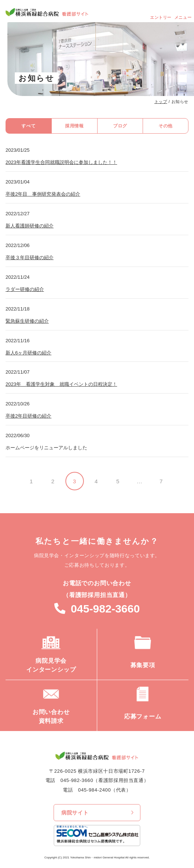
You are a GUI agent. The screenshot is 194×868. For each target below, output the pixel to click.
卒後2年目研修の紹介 (28, 416)
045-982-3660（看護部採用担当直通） (105, 780)
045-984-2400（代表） (104, 790)
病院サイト (75, 813)
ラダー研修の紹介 (25, 289)
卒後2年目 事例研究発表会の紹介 (43, 194)
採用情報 (74, 126)
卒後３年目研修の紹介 (30, 258)
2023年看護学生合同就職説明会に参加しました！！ (61, 162)
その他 (166, 126)
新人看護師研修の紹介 (30, 226)
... (139, 481)
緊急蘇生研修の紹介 (27, 321)
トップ (161, 102)
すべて (28, 126)
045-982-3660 (105, 609)
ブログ (120, 126)
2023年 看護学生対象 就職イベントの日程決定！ (61, 384)
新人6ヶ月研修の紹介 (28, 353)
